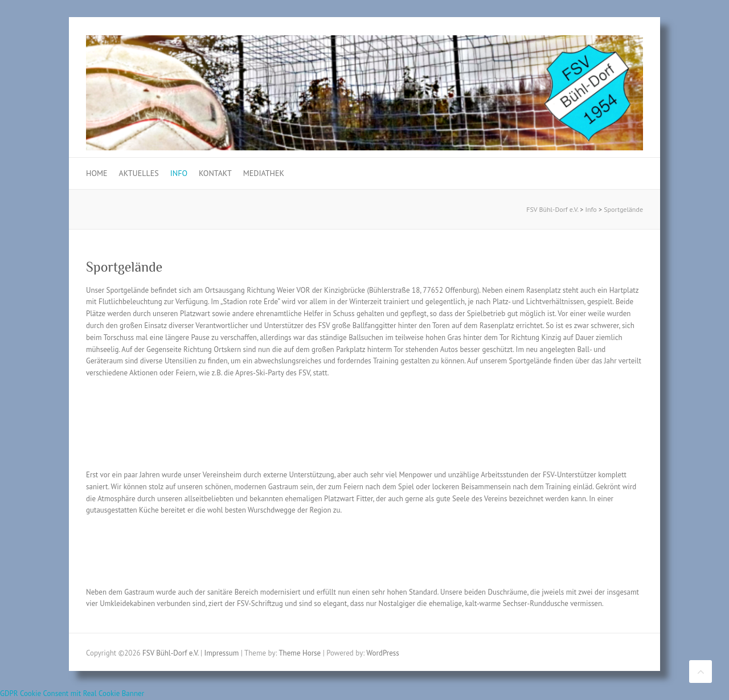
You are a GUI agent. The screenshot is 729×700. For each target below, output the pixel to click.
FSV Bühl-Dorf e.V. (552, 209)
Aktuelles (139, 173)
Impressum (221, 653)
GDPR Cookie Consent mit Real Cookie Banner (72, 693)
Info (179, 173)
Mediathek (264, 173)
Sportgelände (623, 209)
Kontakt (215, 173)
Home (97, 173)
